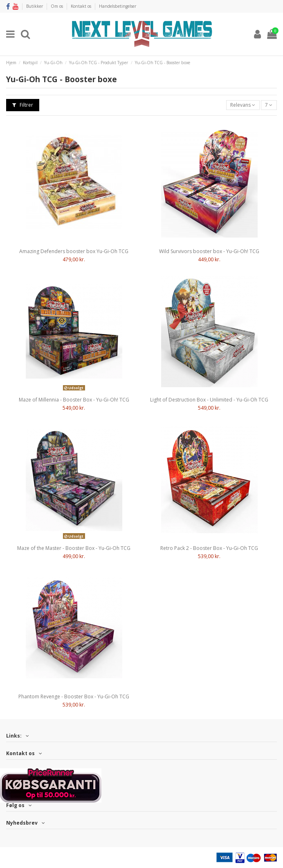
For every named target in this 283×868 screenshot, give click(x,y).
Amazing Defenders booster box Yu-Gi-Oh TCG (74, 251)
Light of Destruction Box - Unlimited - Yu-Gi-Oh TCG (209, 400)
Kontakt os (82, 6)
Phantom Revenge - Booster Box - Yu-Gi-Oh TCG (74, 696)
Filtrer (23, 105)
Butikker (35, 6)
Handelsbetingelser (118, 6)
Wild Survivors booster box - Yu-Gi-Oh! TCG (209, 251)
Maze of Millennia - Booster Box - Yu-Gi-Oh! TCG (74, 400)
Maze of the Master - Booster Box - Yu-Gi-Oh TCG (74, 548)
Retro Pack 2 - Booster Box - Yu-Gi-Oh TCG (209, 548)
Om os (57, 6)
